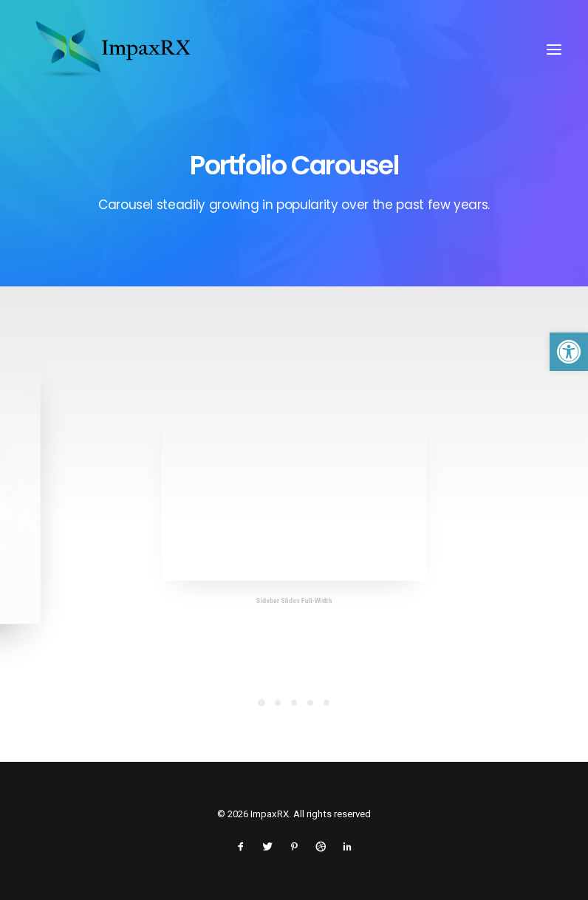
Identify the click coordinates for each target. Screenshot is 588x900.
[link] (569, 352)
